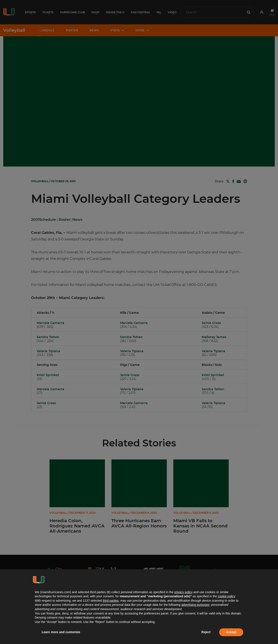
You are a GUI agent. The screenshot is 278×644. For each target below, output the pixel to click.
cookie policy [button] (226, 596)
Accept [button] (231, 632)
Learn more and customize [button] (61, 632)
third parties (111, 601)
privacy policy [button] (183, 592)
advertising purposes (195, 605)
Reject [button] (206, 632)
